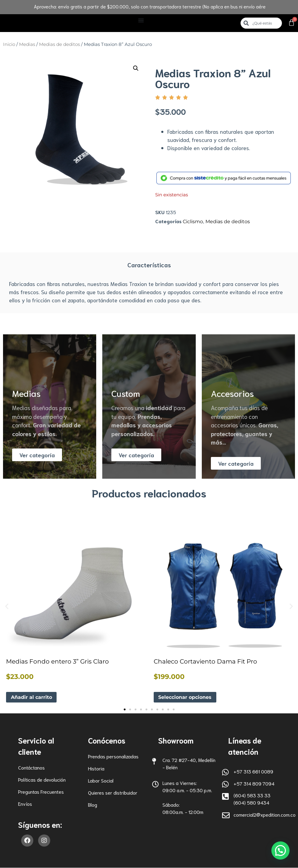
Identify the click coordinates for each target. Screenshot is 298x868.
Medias (27, 44)
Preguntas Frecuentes (41, 792)
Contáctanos (31, 768)
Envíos (25, 804)
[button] (136, 68)
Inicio (9, 44)
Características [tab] (149, 265)
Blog (93, 805)
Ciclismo (193, 222)
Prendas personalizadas (113, 756)
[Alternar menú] (141, 20)
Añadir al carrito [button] (31, 697)
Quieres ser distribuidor (113, 793)
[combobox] (261, 23)
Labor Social (101, 781)
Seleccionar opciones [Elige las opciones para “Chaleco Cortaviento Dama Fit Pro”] (185, 697)
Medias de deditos (59, 44)
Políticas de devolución (42, 780)
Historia (96, 768)
